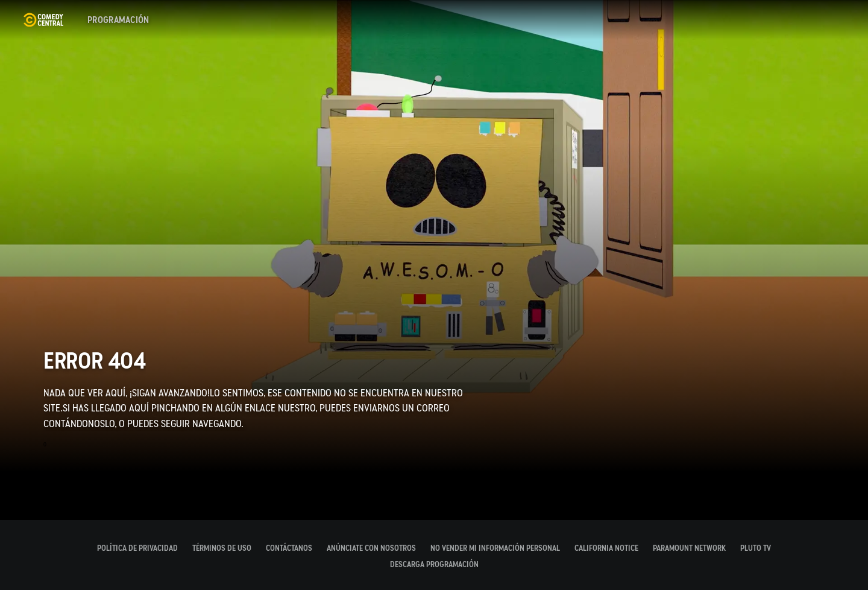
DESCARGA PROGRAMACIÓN (434, 564)
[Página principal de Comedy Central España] (43, 20)
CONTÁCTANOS (289, 548)
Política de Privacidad (137, 548)
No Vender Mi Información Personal (495, 548)
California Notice (606, 548)
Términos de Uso (222, 548)
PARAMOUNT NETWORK (689, 548)
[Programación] (118, 20)
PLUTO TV (756, 548)
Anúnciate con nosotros (371, 548)
